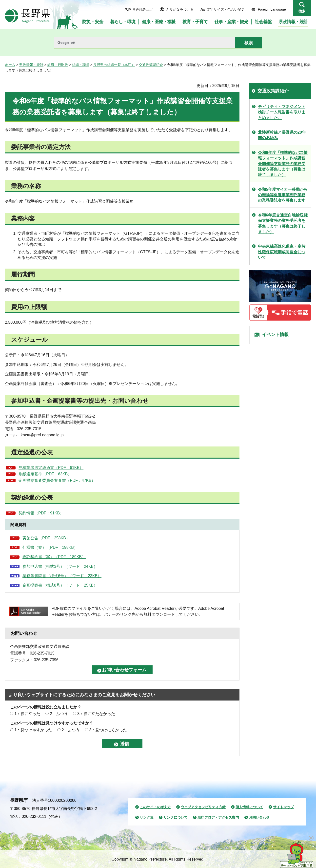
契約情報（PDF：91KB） (41, 513)
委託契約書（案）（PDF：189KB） (54, 557)
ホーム (10, 65)
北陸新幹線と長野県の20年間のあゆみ (282, 135)
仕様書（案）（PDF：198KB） (50, 547)
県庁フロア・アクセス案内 (218, 817)
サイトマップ (283, 807)
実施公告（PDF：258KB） (46, 538)
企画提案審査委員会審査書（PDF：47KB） (57, 480)
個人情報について (249, 807)
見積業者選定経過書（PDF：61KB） (51, 468)
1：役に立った (27, 714)
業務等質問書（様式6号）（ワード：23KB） (62, 576)
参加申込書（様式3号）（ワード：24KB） (60, 566)
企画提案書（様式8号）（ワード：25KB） (60, 585)
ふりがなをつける (180, 9)
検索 (302, 11)
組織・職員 (81, 65)
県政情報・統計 (31, 65)
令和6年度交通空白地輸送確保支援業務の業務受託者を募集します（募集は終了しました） (283, 223)
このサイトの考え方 (155, 807)
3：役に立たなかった (96, 714)
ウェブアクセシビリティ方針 (203, 807)
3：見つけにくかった (108, 730)
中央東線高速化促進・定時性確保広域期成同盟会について (282, 252)
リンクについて (176, 817)
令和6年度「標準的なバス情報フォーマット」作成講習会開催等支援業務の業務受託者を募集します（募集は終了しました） (283, 164)
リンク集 (147, 817)
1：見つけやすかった (33, 730)
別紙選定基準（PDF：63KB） (45, 474)
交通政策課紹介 (151, 65)
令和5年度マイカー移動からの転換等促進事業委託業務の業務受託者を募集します (283, 195)
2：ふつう (59, 714)
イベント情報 (277, 336)
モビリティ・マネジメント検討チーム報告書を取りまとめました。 (282, 112)
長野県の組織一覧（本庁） (114, 65)
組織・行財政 (58, 65)
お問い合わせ (259, 817)
